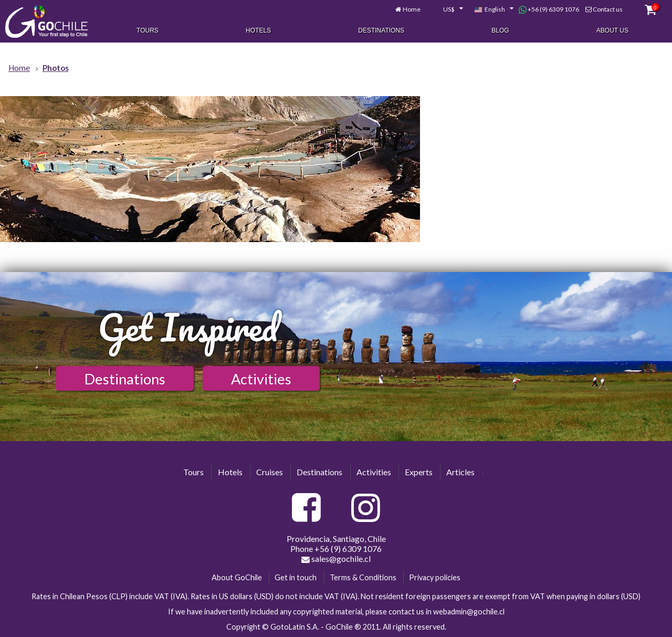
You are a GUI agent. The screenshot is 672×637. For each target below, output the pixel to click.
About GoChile (237, 577)
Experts (419, 472)
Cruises (270, 472)
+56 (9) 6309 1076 (549, 9)
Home (412, 9)
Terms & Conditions (363, 577)
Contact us (608, 9)
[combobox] (447, 9)
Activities (261, 379)
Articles (460, 472)
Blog (500, 30)
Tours (148, 30)
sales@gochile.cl (336, 559)
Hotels (258, 30)
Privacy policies (435, 577)
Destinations (381, 30)
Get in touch (296, 577)
